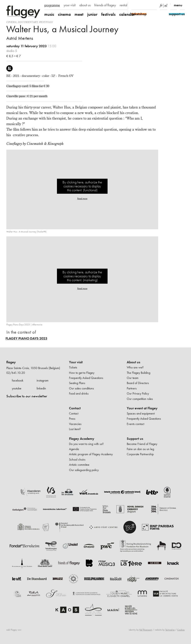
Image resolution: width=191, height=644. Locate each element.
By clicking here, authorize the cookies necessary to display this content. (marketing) (82, 276)
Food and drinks (79, 393)
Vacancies (75, 424)
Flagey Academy (82, 439)
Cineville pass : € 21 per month (27, 96)
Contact (75, 408)
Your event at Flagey (142, 408)
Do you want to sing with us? (86, 444)
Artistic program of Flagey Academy (91, 454)
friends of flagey (105, 5)
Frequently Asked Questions (86, 378)
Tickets (73, 367)
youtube (17, 388)
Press (72, 419)
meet (79, 14)
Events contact (135, 424)
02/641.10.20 (16, 373)
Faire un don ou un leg (140, 449)
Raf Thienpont (146, 630)
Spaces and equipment (141, 413)
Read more (82, 198)
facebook (18, 380)
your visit (70, 5)
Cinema (11, 22)
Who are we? (135, 367)
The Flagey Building (139, 373)
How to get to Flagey (82, 373)
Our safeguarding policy (84, 470)
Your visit (76, 362)
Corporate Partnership (140, 454)
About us (133, 362)
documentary (28, 22)
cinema (64, 14)
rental (123, 5)
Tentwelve (170, 630)
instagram (43, 380)
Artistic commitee (79, 465)
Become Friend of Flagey (142, 444)
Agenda (74, 449)
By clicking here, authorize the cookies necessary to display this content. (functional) (82, 186)
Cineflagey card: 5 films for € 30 (28, 86)
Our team (133, 378)
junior (92, 14)
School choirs (77, 459)
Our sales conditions (81, 388)
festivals (108, 14)
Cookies (181, 630)
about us (85, 5)
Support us (135, 439)
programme (52, 5)
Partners (132, 388)
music (49, 14)
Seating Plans (77, 383)
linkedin (41, 388)
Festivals (46, 22)
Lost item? (75, 429)
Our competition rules (140, 399)
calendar (127, 14)
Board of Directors (138, 383)
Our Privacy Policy (138, 393)
